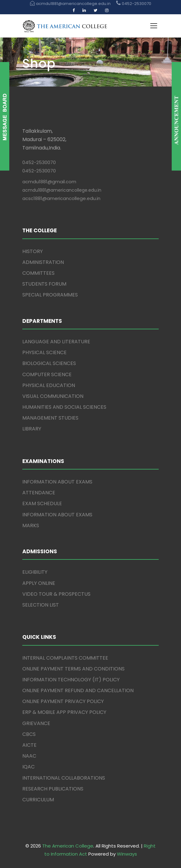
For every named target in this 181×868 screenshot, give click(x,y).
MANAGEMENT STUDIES (50, 418)
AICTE (29, 745)
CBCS (29, 734)
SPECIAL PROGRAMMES (50, 295)
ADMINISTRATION (43, 262)
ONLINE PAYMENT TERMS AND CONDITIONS (73, 669)
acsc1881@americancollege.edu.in (61, 198)
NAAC (29, 756)
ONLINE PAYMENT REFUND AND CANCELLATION (78, 690)
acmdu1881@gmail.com (49, 182)
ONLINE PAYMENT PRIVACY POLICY (63, 701)
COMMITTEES (38, 273)
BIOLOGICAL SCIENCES (49, 363)
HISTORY (33, 251)
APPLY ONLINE (39, 583)
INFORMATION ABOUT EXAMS (57, 482)
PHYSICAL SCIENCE (44, 352)
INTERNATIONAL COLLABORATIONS (64, 778)
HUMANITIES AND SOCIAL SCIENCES (64, 407)
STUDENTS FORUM (44, 284)
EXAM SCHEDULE (42, 503)
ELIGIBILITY (35, 572)
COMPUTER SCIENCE (47, 374)
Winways (127, 854)
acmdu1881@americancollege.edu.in (62, 190)
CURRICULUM (38, 800)
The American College (68, 846)
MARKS (31, 525)
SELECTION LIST (41, 605)
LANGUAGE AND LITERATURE (56, 342)
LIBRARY (32, 429)
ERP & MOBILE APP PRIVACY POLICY (64, 712)
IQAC (29, 767)
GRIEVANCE (36, 723)
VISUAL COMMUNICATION (53, 396)
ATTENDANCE (39, 493)
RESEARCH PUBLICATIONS (53, 789)
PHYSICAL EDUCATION (49, 385)
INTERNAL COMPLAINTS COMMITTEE (65, 658)
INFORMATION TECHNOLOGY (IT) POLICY (71, 680)
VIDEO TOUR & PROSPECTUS (56, 594)
